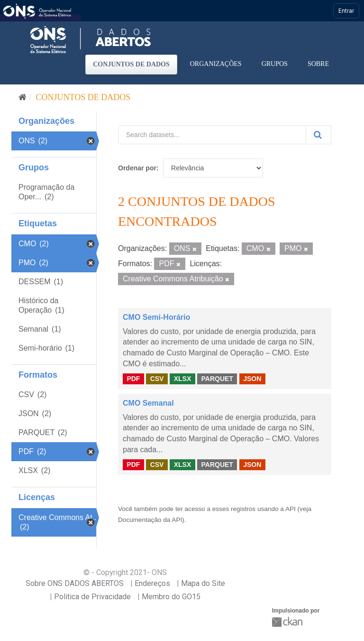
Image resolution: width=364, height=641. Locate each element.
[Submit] (318, 135)
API (291, 509)
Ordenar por (137, 168)
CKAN (288, 622)
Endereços (152, 583)
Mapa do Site (203, 583)
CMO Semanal (148, 403)
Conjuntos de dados (131, 64)
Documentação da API (150, 520)
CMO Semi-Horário (156, 317)
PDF (133, 379)
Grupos (275, 64)
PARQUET (217, 379)
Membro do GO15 (171, 597)
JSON (252, 379)
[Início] (23, 97)
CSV (157, 379)
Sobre (318, 64)
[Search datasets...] (212, 135)
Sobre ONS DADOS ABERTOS (75, 583)
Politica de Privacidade (92, 597)
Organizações (216, 64)
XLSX (183, 379)
